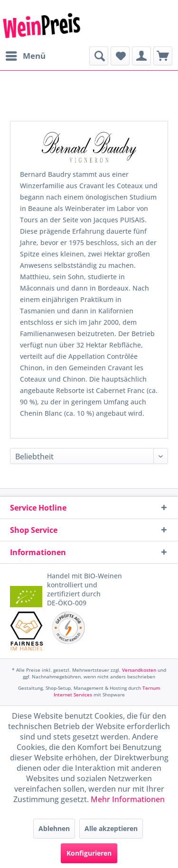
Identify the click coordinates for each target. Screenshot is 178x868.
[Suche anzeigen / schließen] (99, 56)
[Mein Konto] (141, 56)
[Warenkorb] (163, 56)
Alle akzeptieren (111, 828)
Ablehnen (54, 828)
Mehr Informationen (128, 799)
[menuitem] (25, 56)
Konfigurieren (89, 853)
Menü (26, 55)
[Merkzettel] (120, 56)
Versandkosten (139, 670)
